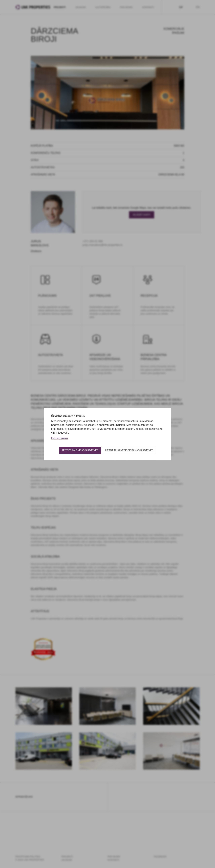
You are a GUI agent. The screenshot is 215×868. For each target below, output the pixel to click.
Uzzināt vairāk (60, 438)
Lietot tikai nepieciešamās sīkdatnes (129, 450)
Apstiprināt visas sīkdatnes (80, 450)
